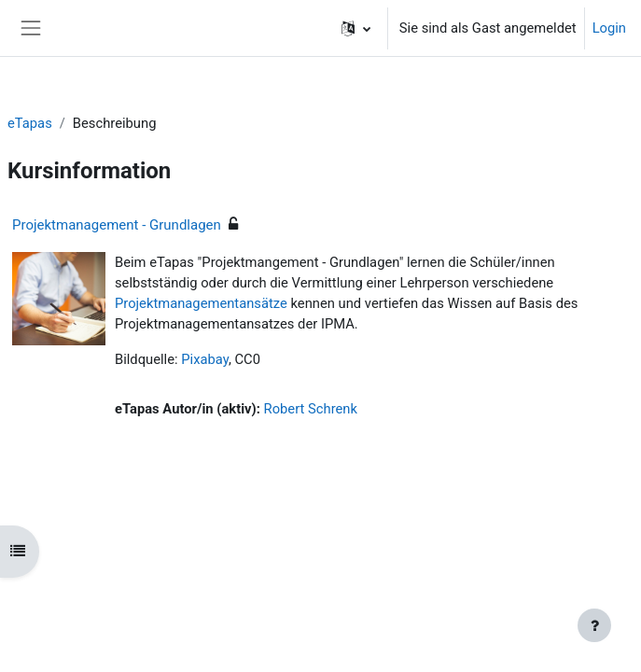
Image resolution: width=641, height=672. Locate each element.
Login (609, 28)
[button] (356, 28)
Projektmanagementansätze (201, 303)
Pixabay (205, 359)
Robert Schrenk (311, 409)
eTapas (30, 123)
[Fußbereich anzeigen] (594, 625)
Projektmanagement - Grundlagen (117, 225)
